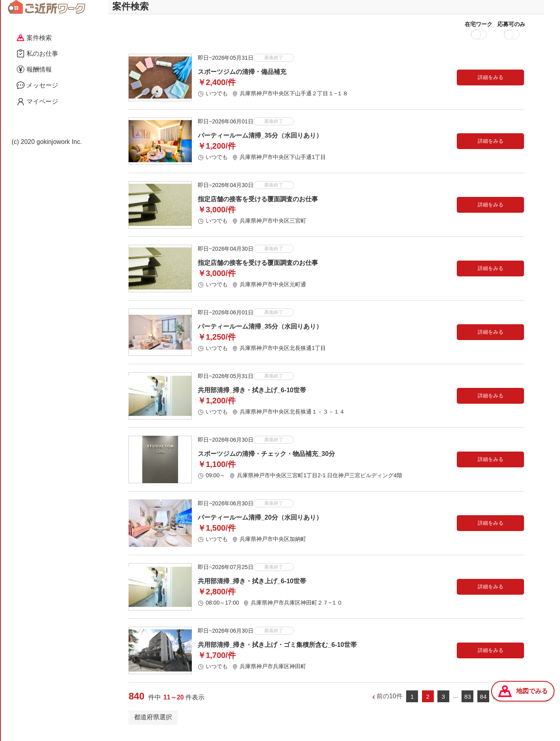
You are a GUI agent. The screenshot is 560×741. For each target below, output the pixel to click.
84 (483, 704)
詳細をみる (491, 85)
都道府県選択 (153, 725)
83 (468, 704)
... (455, 704)
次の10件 (506, 704)
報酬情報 (34, 69)
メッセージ (37, 85)
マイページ (37, 102)
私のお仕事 (37, 53)
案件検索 (34, 38)
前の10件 (390, 704)
